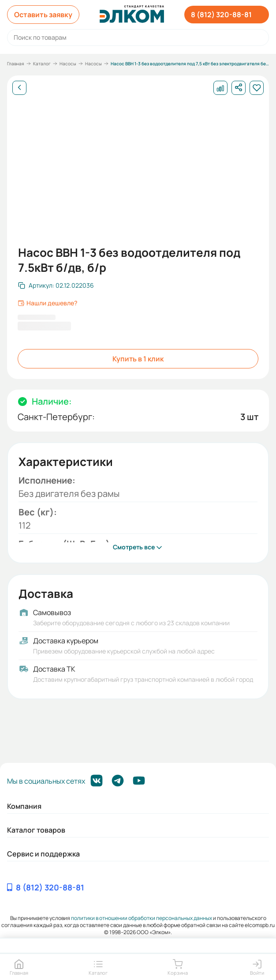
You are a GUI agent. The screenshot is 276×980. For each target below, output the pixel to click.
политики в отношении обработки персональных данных (142, 918)
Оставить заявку (43, 15)
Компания (24, 806)
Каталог (42, 64)
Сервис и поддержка (43, 854)
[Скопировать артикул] (56, 285)
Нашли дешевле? (47, 303)
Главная (16, 64)
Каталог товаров (36, 830)
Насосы (68, 64)
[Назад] (19, 88)
